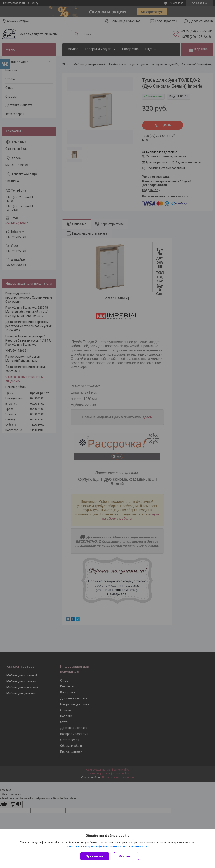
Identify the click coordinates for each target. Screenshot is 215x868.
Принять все (95, 856)
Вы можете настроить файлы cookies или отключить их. (106, 846)
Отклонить (126, 856)
